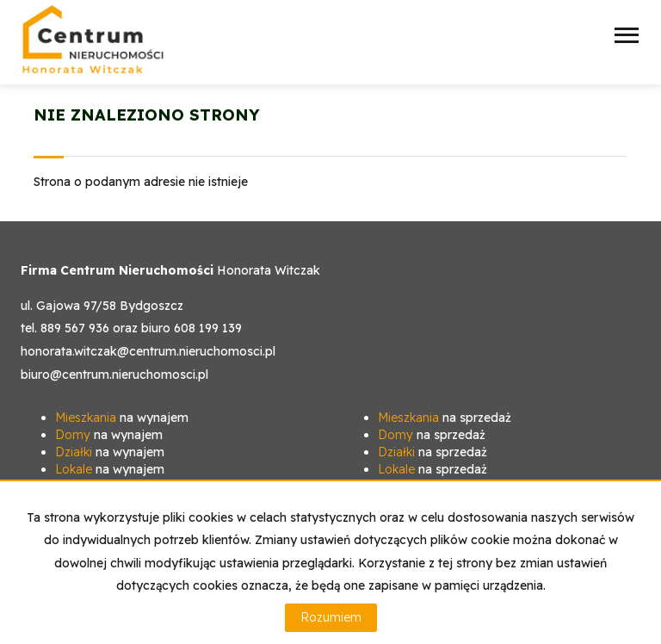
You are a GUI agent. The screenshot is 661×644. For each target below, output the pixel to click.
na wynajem (122, 418)
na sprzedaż (445, 418)
